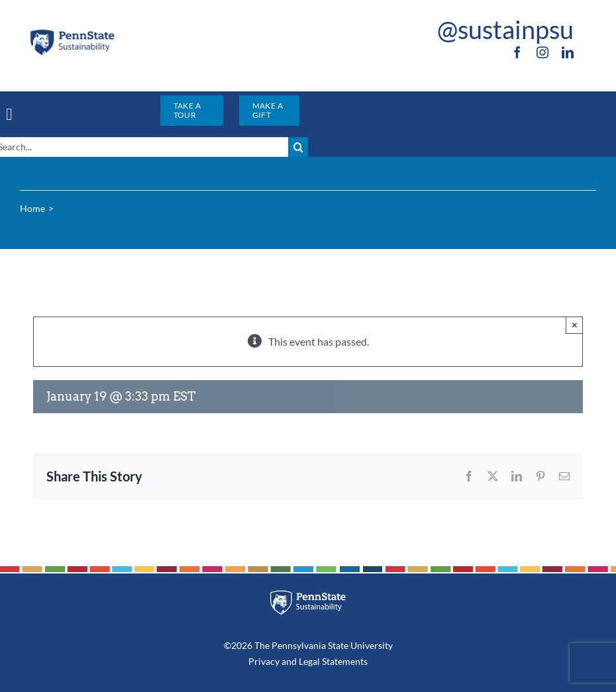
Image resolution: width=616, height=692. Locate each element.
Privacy (264, 661)
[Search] (298, 147)
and (289, 661)
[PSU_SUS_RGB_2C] (72, 33)
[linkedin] (568, 52)
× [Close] (575, 325)
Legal (309, 661)
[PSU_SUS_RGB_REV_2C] (308, 595)
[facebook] (517, 52)
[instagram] (542, 52)
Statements (344, 661)
